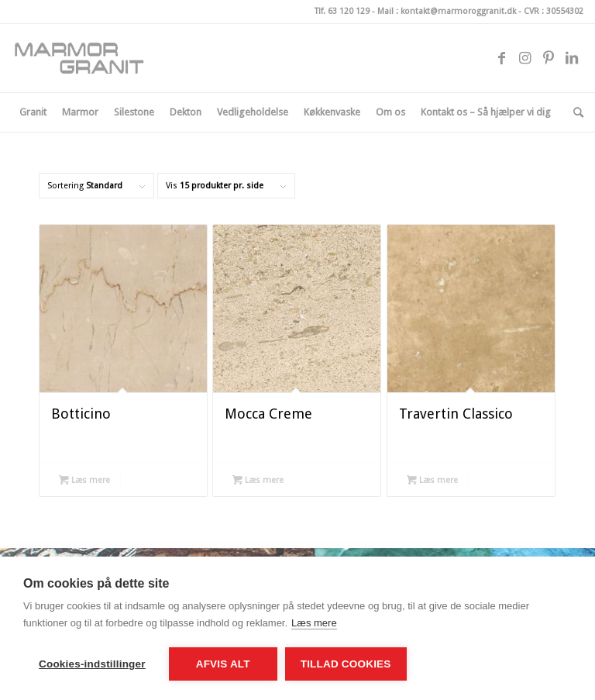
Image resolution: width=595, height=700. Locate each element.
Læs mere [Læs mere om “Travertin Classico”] (432, 480)
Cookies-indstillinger (92, 664)
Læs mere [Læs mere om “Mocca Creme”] (258, 480)
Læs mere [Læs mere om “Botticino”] (84, 480)
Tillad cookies (346, 664)
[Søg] (574, 112)
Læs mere (314, 623)
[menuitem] (33, 112)
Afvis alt (223, 664)
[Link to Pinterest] (549, 58)
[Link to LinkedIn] (572, 58)
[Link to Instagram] (525, 58)
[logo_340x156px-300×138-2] (86, 58)
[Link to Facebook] (502, 58)
